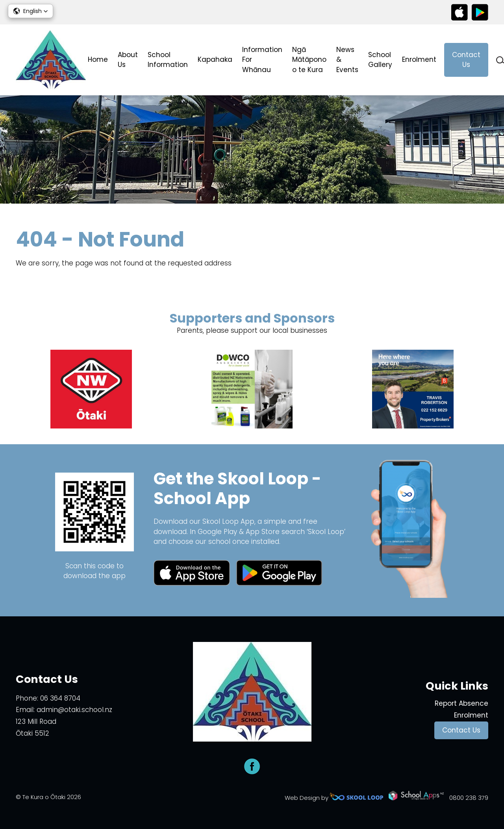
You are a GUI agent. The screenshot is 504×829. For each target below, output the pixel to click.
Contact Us (466, 60)
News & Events (347, 60)
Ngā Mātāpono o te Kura (309, 60)
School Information (168, 60)
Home (98, 59)
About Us (128, 60)
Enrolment (419, 59)
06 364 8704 (60, 698)
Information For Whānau (262, 60)
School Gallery (380, 60)
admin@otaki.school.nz (74, 710)
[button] (31, 11)
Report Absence (461, 703)
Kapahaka (215, 59)
